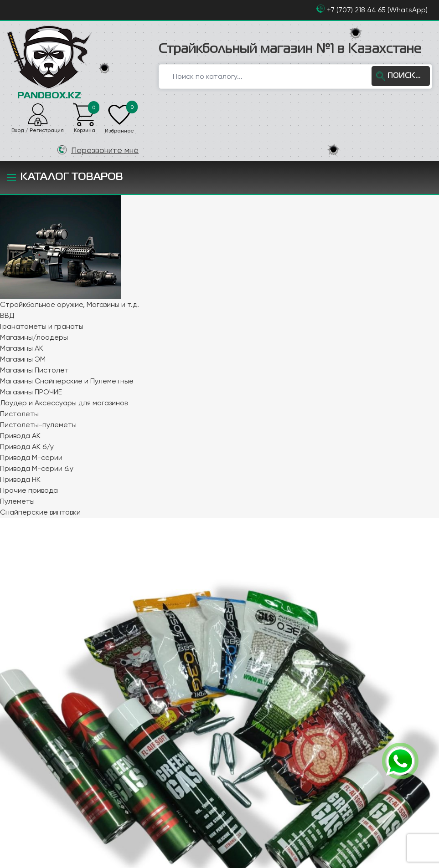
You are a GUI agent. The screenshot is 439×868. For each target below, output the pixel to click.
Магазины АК (22, 348)
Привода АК (20, 435)
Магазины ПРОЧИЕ (31, 391)
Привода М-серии (31, 457)
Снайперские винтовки (40, 512)
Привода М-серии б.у (37, 468)
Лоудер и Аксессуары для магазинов (64, 402)
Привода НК (20, 479)
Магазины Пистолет (34, 370)
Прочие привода (29, 490)
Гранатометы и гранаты (42, 326)
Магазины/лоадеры (34, 337)
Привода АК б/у (27, 446)
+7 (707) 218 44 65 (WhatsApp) (377, 10)
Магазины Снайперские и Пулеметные (67, 380)
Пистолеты (19, 413)
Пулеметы (17, 501)
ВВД (7, 315)
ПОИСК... (405, 76)
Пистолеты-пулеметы (38, 424)
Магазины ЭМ (23, 359)
